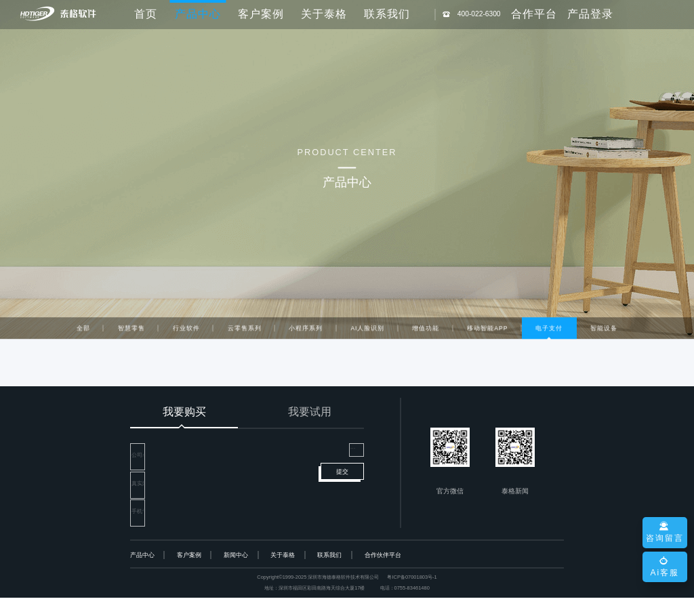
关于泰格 (324, 14)
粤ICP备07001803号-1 (412, 596)
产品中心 (142, 574)
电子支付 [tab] (549, 329)
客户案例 (261, 14)
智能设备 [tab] (604, 329)
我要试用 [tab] (310, 412)
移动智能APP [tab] (487, 329)
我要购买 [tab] (184, 412)
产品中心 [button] (198, 14)
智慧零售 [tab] (131, 329)
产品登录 (590, 14)
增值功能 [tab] (426, 329)
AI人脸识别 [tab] (367, 329)
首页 (146, 14)
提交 (342, 504)
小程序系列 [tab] (306, 329)
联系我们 (387, 14)
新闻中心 (236, 574)
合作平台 (534, 14)
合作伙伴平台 (383, 574)
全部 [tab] (83, 329)
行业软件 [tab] (186, 329)
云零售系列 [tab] (245, 329)
